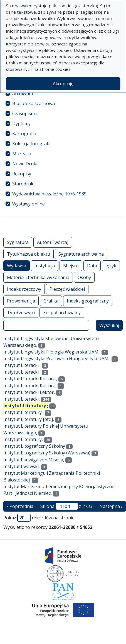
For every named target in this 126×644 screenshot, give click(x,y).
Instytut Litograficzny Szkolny (34, 446)
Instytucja (45, 266)
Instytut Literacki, (22, 399)
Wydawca (17, 266)
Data (92, 266)
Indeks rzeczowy (24, 289)
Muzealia (22, 154)
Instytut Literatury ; (26, 406)
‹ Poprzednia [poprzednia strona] (20, 506)
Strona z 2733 (66, 506)
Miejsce (71, 266)
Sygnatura (18, 242)
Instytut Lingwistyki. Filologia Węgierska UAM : (52, 352)
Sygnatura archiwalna (81, 254)
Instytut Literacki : (22, 372)
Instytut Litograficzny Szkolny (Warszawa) (47, 453)
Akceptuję (63, 84)
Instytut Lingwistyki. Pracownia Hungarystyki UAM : (57, 359)
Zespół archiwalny (62, 312)
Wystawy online (29, 204)
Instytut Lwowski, (22, 466)
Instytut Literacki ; (22, 365)
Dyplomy (21, 124)
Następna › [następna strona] (111, 506)
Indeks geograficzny (88, 301)
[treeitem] (63, 93)
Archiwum (23, 93)
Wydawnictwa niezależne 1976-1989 (49, 194)
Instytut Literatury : (24, 412)
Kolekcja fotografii (31, 144)
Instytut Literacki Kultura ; (30, 379)
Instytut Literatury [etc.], (29, 419)
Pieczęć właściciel (67, 289)
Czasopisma (25, 113)
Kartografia (24, 134)
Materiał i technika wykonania (38, 277)
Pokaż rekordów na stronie (39, 518)
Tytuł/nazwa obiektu (29, 254)
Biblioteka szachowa (34, 103)
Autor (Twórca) (53, 242)
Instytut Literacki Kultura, (30, 386)
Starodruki (23, 184)
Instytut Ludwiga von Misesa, (34, 460)
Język (111, 266)
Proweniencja (21, 301)
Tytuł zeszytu (21, 312)
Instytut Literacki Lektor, (29, 392)
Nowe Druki (25, 164)
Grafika (51, 301)
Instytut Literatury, (23, 439)
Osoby (84, 277)
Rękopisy (22, 174)
